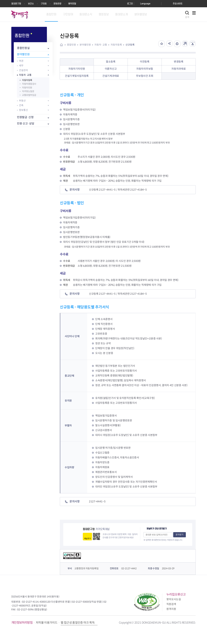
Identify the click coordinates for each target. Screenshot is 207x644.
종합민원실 (23, 48)
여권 (21, 61)
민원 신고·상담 (26, 124)
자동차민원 (27, 88)
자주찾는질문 (28, 91)
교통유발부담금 (29, 95)
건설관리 (23, 70)
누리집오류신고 (176, 594)
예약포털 (72, 4)
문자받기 (180, 535)
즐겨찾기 (160, 44)
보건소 (31, 4)
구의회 (44, 4)
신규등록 (130, 45)
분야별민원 (23, 54)
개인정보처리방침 (22, 623)
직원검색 (171, 604)
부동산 (22, 101)
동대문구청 (16, 4)
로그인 (130, 4)
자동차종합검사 (29, 84)
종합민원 (71, 45)
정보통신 (23, 110)
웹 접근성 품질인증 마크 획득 (78, 623)
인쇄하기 (176, 44)
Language (145, 4)
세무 (21, 66)
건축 (21, 105)
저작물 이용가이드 (47, 623)
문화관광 (57, 4)
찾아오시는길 (174, 599)
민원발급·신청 (25, 117)
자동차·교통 (25, 75)
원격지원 (171, 609)
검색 (187, 17)
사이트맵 (194, 15)
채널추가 (87, 539)
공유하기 (168, 44)
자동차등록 (27, 80)
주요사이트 (178, 4)
